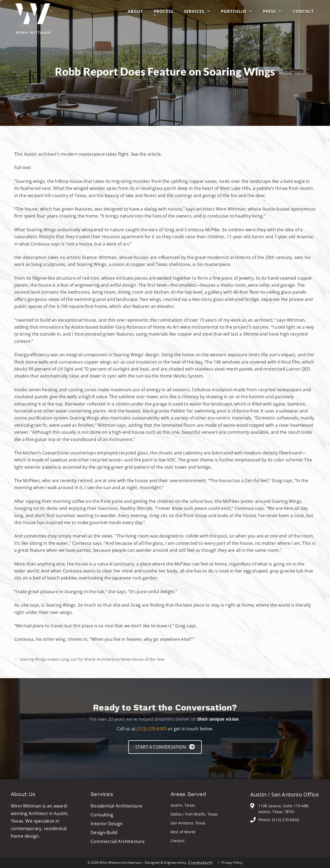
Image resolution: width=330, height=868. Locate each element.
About (135, 11)
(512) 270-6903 (152, 729)
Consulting (102, 815)
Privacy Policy (232, 862)
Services (200, 11)
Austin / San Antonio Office (284, 794)
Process (164, 11)
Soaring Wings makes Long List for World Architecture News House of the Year (93, 659)
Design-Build (104, 832)
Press (275, 11)
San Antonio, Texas (188, 823)
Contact (303, 11)
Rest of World (183, 832)
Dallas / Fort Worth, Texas (194, 814)
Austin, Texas (183, 805)
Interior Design (107, 823)
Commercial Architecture (118, 841)
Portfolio (239, 11)
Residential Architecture (116, 806)
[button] (165, 747)
